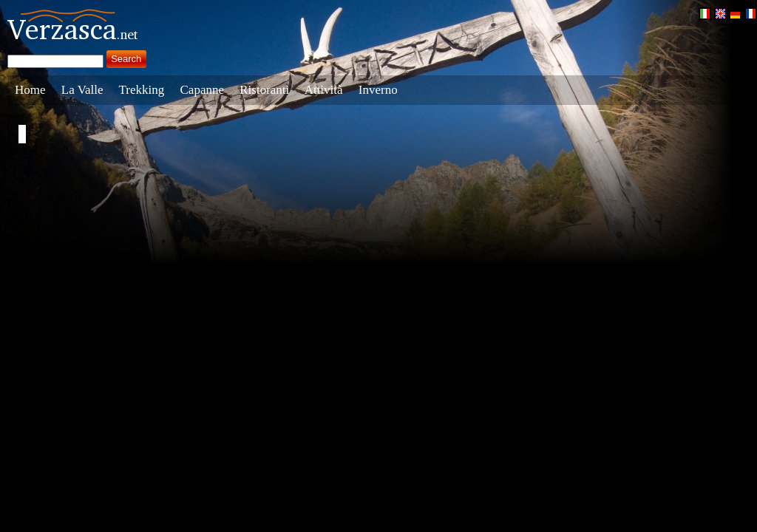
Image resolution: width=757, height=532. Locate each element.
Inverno (378, 90)
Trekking (142, 90)
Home (30, 90)
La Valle (82, 90)
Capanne (202, 90)
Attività (324, 90)
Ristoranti (264, 90)
